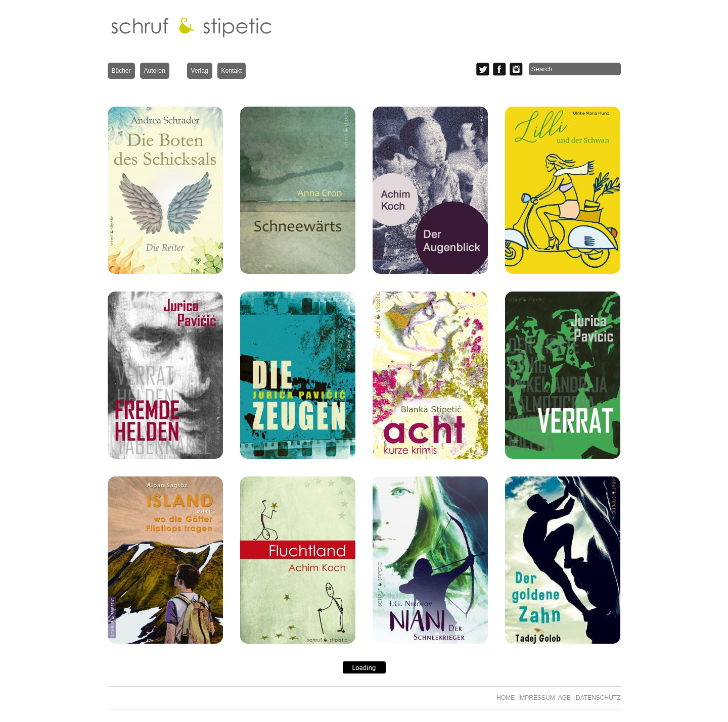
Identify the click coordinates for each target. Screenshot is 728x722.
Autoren (155, 71)
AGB (564, 698)
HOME (506, 698)
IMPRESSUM (537, 698)
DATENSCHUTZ (596, 698)
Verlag (200, 71)
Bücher (121, 71)
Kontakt (232, 71)
